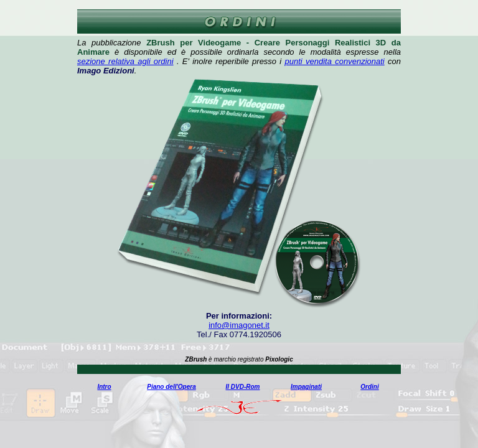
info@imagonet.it (239, 325)
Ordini (369, 387)
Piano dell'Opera (171, 387)
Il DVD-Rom (243, 387)
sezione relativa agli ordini (125, 61)
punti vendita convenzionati (335, 61)
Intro (104, 387)
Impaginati (306, 387)
